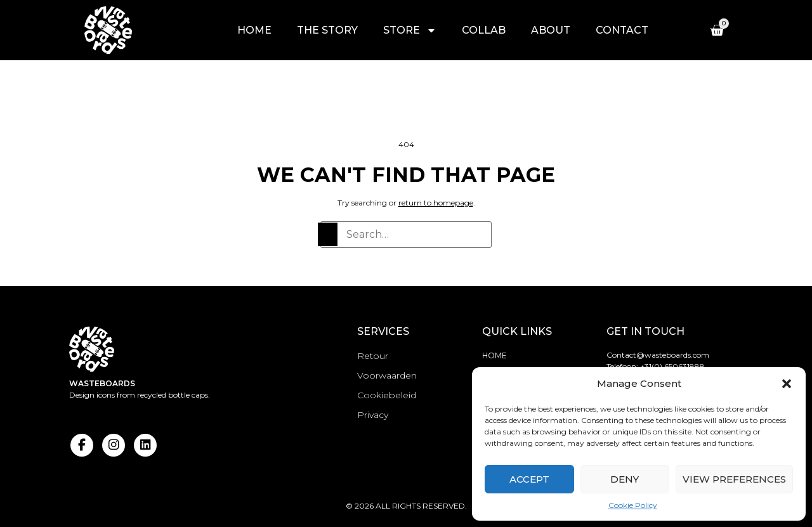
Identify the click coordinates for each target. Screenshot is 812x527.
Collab (484, 30)
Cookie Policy (633, 505)
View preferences (734, 479)
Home (254, 30)
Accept (529, 479)
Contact (622, 30)
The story (327, 30)
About (551, 30)
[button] (787, 384)
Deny (625, 479)
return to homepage (436, 203)
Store (410, 30)
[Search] (327, 234)
